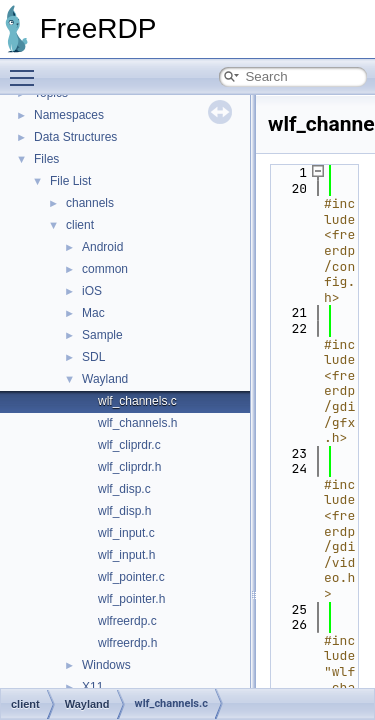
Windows (106, 665)
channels (90, 203)
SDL (93, 357)
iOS (92, 291)
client (80, 225)
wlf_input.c (126, 533)
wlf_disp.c (124, 489)
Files (46, 159)
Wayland (105, 379)
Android (102, 247)
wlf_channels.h (137, 423)
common (105, 269)
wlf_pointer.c (131, 577)
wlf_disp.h (124, 511)
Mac (93, 313)
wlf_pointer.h (131, 599)
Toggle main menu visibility (27, 69)
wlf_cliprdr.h (129, 467)
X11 (92, 687)
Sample (102, 335)
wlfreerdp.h (127, 643)
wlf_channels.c (137, 401)
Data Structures (75, 137)
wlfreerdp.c (127, 621)
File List (70, 181)
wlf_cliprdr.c (129, 445)
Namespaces (69, 115)
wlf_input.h (126, 555)
